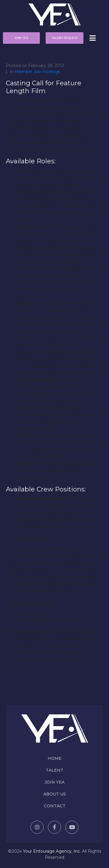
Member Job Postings (37, 72)
